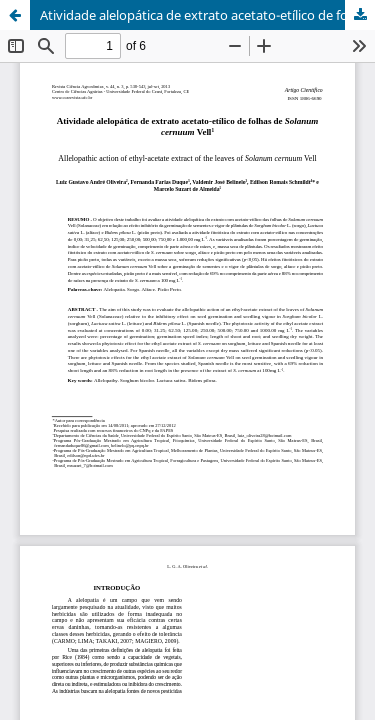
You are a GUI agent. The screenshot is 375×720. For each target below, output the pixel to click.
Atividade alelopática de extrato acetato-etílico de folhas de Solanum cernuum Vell (207, 15)
